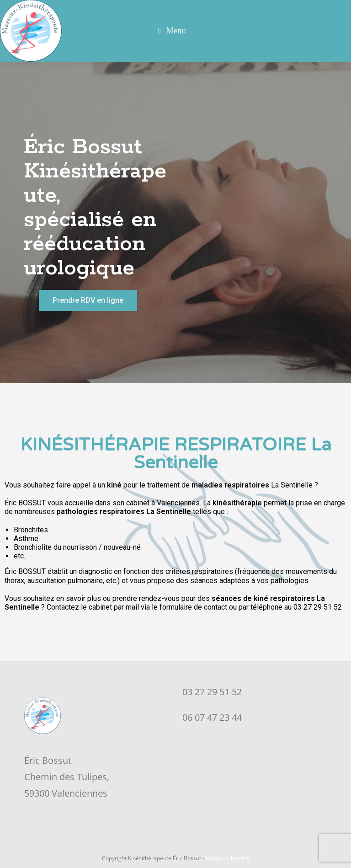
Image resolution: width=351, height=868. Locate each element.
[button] (88, 300)
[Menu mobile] (172, 31)
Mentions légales (227, 858)
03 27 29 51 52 (212, 692)
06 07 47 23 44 (212, 717)
